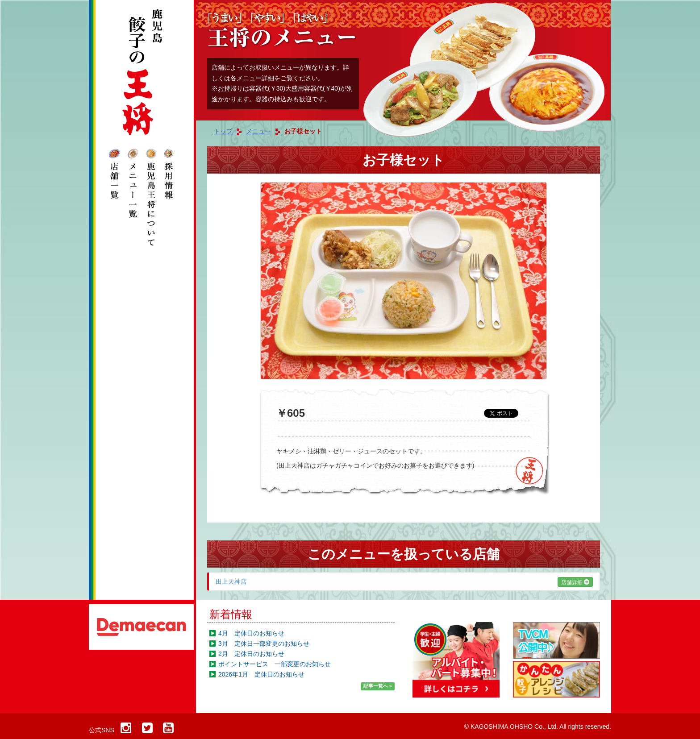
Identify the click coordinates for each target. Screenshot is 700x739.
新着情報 (231, 614)
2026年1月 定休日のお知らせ (261, 674)
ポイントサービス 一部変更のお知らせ (275, 664)
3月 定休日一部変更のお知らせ (264, 644)
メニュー (258, 131)
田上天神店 (404, 581)
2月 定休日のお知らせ (251, 654)
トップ (223, 131)
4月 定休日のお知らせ (251, 633)
